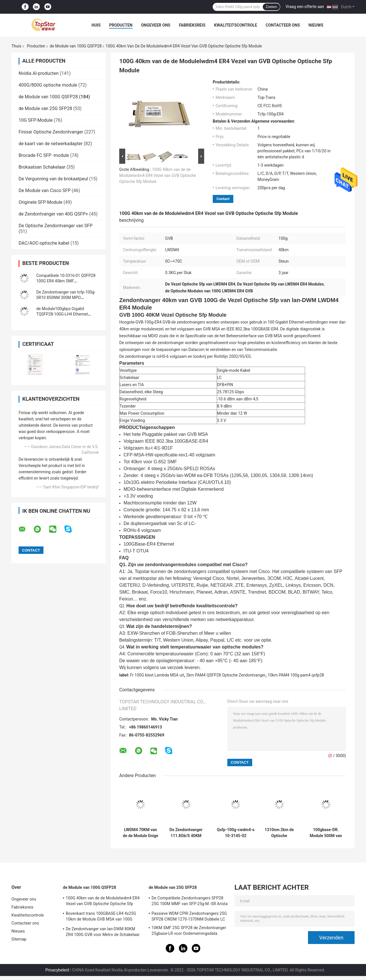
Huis (96, 25)
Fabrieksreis (192, 25)
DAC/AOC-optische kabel (44, 243)
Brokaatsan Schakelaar (42, 167)
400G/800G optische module (48, 85)
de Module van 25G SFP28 (45, 108)
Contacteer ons (283, 25)
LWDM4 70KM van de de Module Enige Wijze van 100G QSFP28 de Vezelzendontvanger (141, 833)
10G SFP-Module (36, 120)
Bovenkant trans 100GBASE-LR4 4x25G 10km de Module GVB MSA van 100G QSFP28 (101, 917)
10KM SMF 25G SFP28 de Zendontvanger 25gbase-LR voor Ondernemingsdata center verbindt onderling (189, 931)
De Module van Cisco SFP (45, 190)
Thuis (16, 46)
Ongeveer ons (156, 25)
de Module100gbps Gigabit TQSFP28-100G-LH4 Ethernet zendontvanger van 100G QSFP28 (66, 314)
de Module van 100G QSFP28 (76, 46)
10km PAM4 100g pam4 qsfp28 (296, 675)
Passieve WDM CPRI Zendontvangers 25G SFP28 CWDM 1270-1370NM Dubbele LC (189, 916)
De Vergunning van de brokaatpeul (53, 179)
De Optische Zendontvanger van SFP (56, 226)
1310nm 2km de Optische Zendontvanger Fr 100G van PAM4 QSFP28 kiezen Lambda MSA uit (279, 833)
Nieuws (316, 25)
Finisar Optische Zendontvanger (51, 132)
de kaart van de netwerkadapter (51, 144)
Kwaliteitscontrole (235, 25)
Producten (121, 25)
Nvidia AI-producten (39, 73)
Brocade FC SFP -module (44, 155)
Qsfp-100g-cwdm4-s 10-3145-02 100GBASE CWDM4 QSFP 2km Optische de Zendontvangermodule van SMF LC (236, 833)
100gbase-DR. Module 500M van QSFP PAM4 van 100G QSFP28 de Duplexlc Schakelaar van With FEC (326, 833)
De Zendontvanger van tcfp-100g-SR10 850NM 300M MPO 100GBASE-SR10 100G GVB (66, 298)
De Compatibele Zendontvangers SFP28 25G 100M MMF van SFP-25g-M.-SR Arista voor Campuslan (190, 902)
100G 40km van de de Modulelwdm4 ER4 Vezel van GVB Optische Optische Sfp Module (158, 175)
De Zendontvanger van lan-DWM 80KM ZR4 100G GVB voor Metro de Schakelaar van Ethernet (103, 933)
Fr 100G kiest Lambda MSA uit (157, 675)
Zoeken (271, 7)
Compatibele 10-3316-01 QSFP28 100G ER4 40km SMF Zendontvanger (66, 281)
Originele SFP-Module (40, 202)
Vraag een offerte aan (305, 7)
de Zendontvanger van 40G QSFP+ (53, 214)
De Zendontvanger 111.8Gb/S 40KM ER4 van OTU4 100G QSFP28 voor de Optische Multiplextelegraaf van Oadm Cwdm (186, 833)
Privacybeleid (57, 970)
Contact (223, 199)
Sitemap (19, 939)
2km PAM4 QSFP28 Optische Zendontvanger (226, 675)
